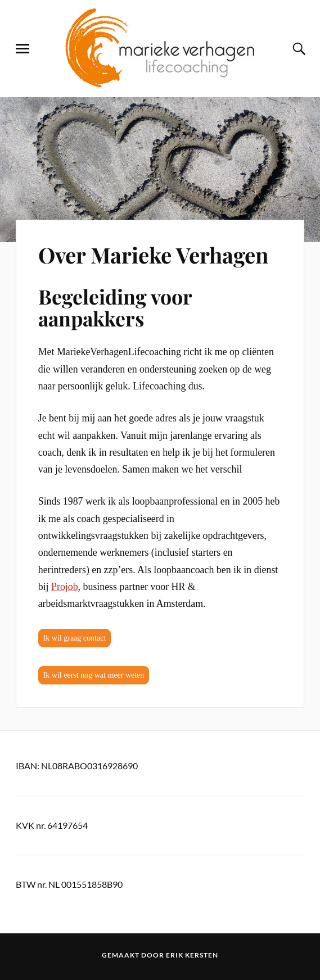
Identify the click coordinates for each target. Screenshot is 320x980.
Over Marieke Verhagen (153, 255)
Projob (65, 587)
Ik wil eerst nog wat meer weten (94, 675)
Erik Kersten (192, 955)
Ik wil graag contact (75, 638)
